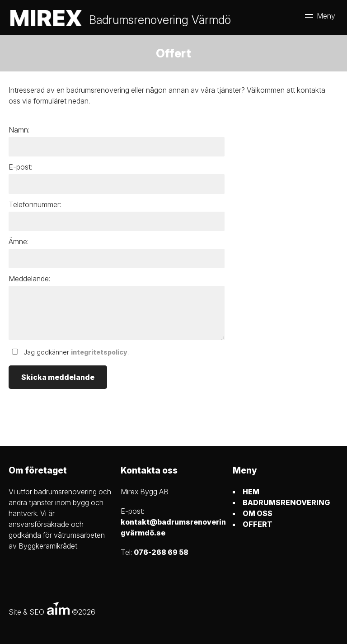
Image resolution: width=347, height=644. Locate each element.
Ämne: (19, 241)
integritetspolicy (99, 352)
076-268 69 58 (161, 552)
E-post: (20, 167)
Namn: (19, 130)
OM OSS (258, 513)
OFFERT (258, 524)
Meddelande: (29, 279)
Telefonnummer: (35, 204)
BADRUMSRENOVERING (286, 502)
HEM (251, 492)
